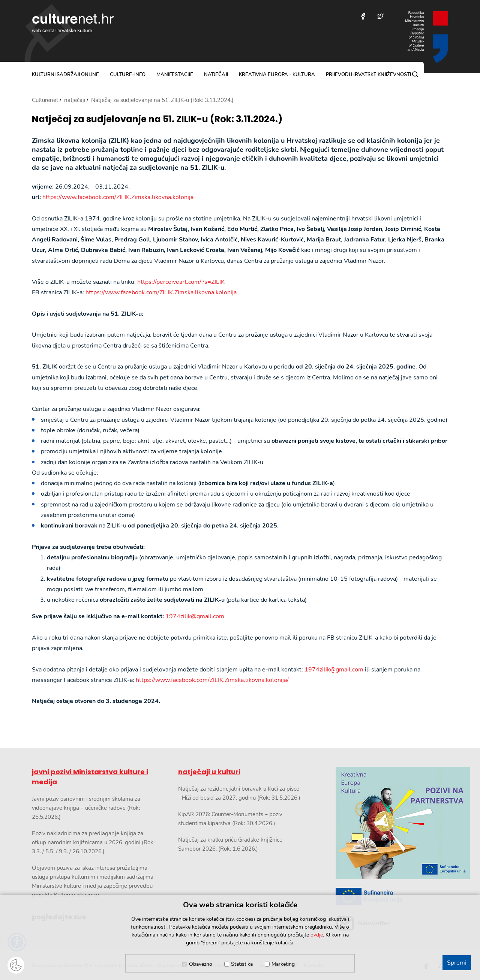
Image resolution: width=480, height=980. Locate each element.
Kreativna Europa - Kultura (277, 75)
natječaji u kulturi (209, 772)
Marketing (283, 964)
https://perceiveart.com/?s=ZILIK (181, 282)
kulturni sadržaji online (65, 75)
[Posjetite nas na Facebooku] (363, 16)
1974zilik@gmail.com (195, 616)
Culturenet (45, 100)
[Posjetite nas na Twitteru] (380, 16)
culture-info (128, 75)
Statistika (242, 964)
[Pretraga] (415, 74)
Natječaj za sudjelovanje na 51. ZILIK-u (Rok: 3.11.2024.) (157, 119)
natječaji (216, 75)
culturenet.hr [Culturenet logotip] (73, 23)
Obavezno (201, 964)
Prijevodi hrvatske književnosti (368, 75)
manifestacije (175, 75)
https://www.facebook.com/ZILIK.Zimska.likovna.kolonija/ (212, 680)
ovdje (317, 935)
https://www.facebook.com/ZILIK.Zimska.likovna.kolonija (118, 197)
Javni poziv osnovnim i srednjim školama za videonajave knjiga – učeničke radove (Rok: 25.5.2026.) (86, 808)
